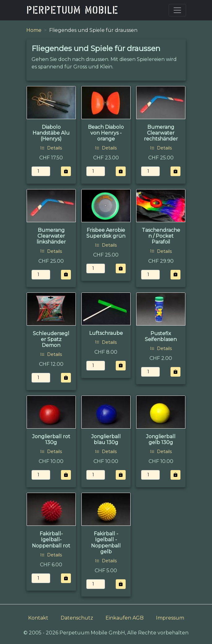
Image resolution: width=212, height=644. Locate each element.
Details (51, 148)
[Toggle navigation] (177, 10)
